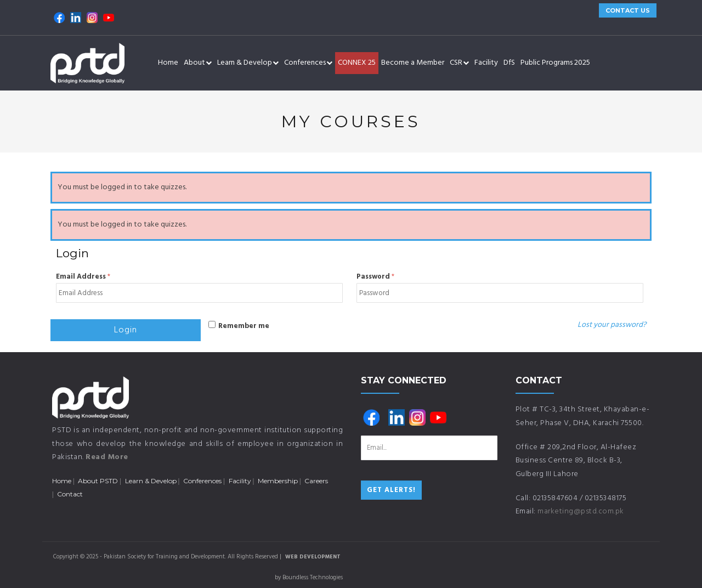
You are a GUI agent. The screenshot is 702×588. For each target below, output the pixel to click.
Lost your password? (612, 325)
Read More (107, 457)
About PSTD (98, 481)
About (198, 63)
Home (168, 63)
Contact (70, 494)
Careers (316, 481)
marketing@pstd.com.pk (581, 511)
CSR (459, 63)
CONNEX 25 (357, 63)
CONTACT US (628, 10)
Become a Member (413, 63)
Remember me (244, 326)
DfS (509, 63)
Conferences (308, 63)
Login (126, 330)
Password (375, 277)
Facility (486, 63)
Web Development (313, 557)
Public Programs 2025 (555, 63)
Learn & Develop (248, 63)
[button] (209, 63)
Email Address (83, 277)
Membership (278, 481)
